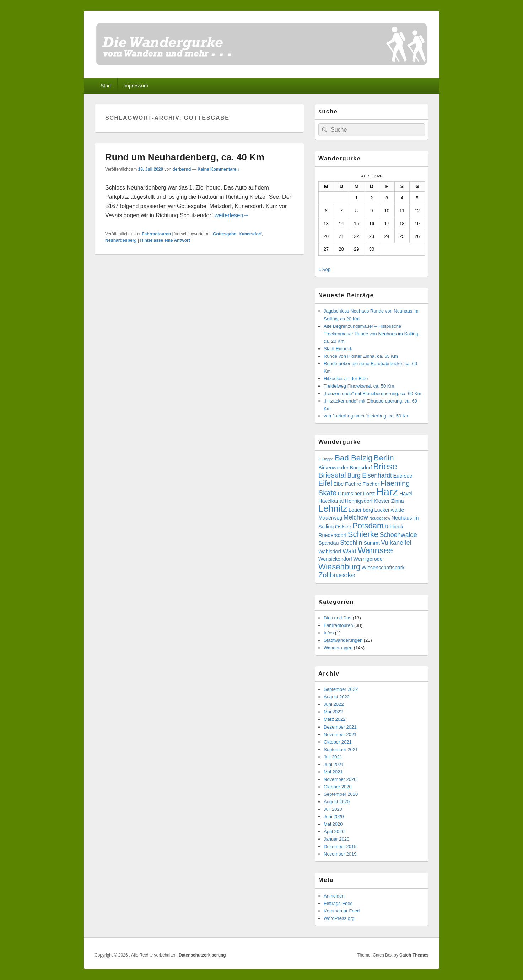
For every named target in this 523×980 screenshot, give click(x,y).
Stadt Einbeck (338, 349)
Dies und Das (338, 618)
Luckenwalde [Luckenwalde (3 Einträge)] (389, 510)
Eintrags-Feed (338, 903)
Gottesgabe (225, 234)
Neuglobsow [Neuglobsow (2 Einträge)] (380, 518)
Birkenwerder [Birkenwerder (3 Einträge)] (333, 468)
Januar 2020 (336, 839)
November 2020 (340, 779)
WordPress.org (339, 918)
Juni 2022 (334, 704)
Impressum (136, 86)
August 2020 (337, 802)
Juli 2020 (333, 809)
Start (106, 86)
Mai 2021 (333, 772)
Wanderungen (338, 648)
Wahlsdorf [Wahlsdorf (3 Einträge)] (330, 552)
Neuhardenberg (121, 240)
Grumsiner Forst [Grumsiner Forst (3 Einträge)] (356, 494)
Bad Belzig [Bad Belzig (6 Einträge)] (354, 458)
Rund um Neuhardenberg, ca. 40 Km (185, 157)
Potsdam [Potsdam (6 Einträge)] (368, 526)
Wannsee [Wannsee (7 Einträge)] (375, 550)
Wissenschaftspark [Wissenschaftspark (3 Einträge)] (383, 568)
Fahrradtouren (156, 234)
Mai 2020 (333, 824)
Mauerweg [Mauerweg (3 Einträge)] (330, 518)
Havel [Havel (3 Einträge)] (406, 494)
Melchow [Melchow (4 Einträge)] (356, 517)
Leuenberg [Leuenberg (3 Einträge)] (361, 510)
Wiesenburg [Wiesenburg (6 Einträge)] (339, 567)
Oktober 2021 (338, 742)
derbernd (182, 169)
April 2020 (334, 832)
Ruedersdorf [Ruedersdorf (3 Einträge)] (332, 535)
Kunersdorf (250, 234)
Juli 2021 (333, 757)
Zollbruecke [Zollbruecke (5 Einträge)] (337, 575)
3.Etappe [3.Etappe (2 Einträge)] (326, 459)
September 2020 (341, 794)
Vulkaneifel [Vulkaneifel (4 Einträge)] (396, 543)
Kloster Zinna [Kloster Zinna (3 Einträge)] (389, 501)
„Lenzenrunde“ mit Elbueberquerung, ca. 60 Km (373, 393)
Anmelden (334, 896)
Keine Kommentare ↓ (219, 169)
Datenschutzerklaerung (202, 955)
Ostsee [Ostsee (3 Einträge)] (343, 527)
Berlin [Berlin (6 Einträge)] (384, 458)
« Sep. (325, 269)
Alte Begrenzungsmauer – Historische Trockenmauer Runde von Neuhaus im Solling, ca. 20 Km (371, 334)
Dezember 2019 (340, 846)
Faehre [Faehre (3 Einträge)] (353, 484)
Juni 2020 (334, 817)
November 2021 (340, 734)
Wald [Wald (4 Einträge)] (349, 551)
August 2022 (337, 697)
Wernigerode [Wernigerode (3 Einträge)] (368, 559)
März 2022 (335, 719)
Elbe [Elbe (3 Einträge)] (339, 484)
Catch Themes (414, 955)
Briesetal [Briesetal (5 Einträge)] (332, 475)
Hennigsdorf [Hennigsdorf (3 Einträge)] (359, 501)
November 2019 (340, 854)
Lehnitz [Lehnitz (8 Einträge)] (333, 508)
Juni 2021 (334, 764)
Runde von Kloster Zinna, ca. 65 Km (361, 356)
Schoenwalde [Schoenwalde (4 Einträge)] (398, 535)
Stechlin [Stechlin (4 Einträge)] (351, 543)
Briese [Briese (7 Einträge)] (385, 467)
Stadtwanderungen (343, 640)
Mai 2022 (333, 712)
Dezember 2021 (340, 727)
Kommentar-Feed (342, 911)
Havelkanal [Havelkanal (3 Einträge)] (331, 501)
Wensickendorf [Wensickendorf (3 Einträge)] (335, 559)
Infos (329, 633)
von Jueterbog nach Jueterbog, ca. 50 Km (366, 416)
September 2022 (341, 689)
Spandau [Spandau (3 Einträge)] (329, 543)
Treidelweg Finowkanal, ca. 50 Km (359, 386)
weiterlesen (232, 215)
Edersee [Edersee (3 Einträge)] (403, 476)
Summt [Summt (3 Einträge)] (372, 543)
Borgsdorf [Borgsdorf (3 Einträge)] (361, 468)
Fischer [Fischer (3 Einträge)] (371, 484)
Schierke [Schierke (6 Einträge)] (363, 534)
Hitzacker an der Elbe (346, 379)
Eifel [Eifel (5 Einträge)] (325, 483)
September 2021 (341, 749)
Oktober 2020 (338, 787)
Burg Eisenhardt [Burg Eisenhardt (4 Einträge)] (370, 475)
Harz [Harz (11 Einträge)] (387, 492)
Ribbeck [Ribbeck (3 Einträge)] (394, 527)
